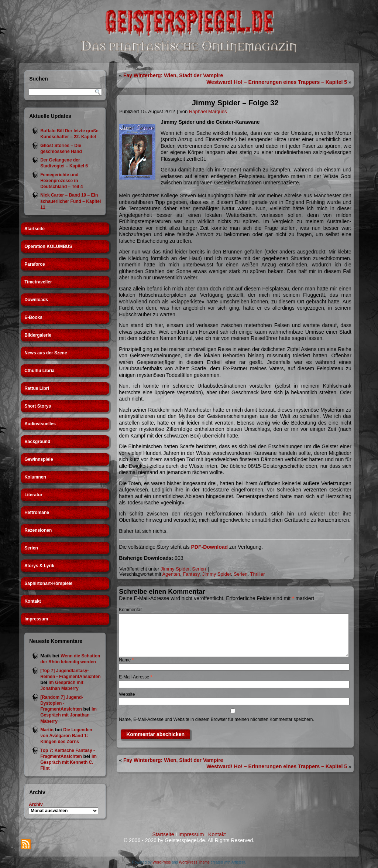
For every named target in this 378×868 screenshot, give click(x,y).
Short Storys (38, 406)
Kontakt (33, 601)
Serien (31, 548)
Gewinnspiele (39, 459)
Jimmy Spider (175, 569)
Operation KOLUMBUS (48, 246)
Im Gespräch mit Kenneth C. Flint (68, 763)
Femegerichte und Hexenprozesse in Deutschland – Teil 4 (61, 181)
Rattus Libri (37, 388)
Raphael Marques (208, 111)
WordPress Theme (194, 862)
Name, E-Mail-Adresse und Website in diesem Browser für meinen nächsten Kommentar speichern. (217, 719)
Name (126, 660)
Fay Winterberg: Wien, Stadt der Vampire (173, 75)
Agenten (171, 574)
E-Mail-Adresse (135, 677)
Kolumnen (35, 477)
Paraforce (35, 264)
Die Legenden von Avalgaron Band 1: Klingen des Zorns (66, 736)
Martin (47, 730)
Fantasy (191, 574)
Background (37, 442)
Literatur (33, 495)
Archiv (36, 804)
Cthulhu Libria (39, 371)
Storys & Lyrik (39, 566)
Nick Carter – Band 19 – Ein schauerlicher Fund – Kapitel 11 (71, 201)
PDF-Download (210, 547)
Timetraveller (38, 282)
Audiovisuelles (40, 424)
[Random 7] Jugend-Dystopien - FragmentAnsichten (62, 703)
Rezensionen (38, 530)
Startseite (35, 229)
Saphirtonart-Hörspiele (48, 583)
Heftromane (37, 513)
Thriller (258, 574)
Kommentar (130, 610)
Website (127, 694)
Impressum (36, 619)
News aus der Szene (46, 353)
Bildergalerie (38, 335)
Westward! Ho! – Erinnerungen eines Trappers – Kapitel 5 (277, 82)
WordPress (161, 862)
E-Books (33, 317)
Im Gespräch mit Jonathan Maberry (68, 715)
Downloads (36, 300)
